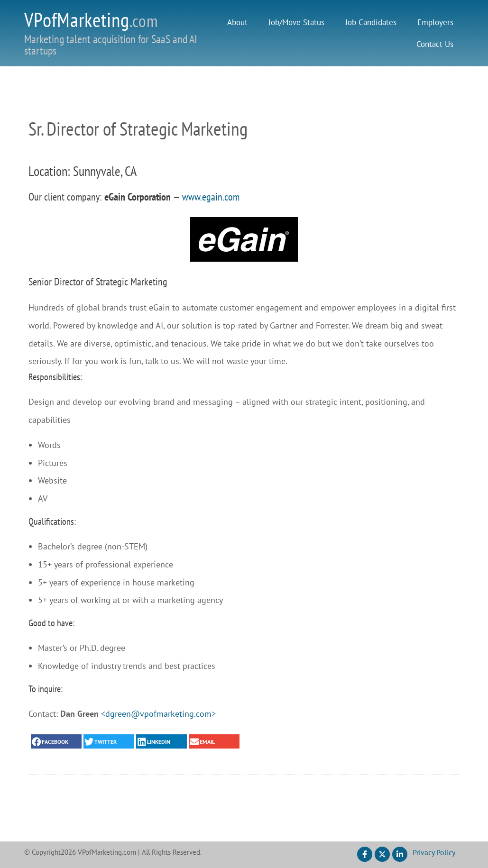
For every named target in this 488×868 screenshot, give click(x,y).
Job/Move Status (296, 22)
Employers (435, 22)
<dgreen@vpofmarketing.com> (158, 714)
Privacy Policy (434, 852)
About (237, 22)
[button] (56, 741)
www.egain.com (211, 197)
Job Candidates (371, 22)
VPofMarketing (91, 20)
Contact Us (435, 44)
